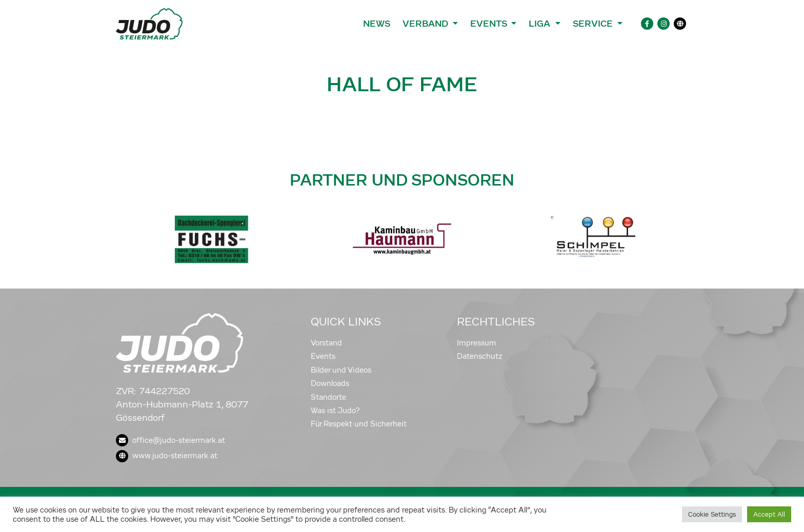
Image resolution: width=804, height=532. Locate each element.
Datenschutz (480, 356)
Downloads (330, 383)
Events (323, 356)
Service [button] (594, 24)
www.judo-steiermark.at (167, 456)
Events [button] (490, 24)
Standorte (328, 397)
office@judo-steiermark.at (170, 440)
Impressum (477, 343)
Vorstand (326, 343)
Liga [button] (541, 24)
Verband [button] (426, 24)
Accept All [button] (769, 514)
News (377, 24)
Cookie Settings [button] (712, 514)
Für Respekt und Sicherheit (359, 424)
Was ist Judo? (335, 411)
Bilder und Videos (341, 370)
